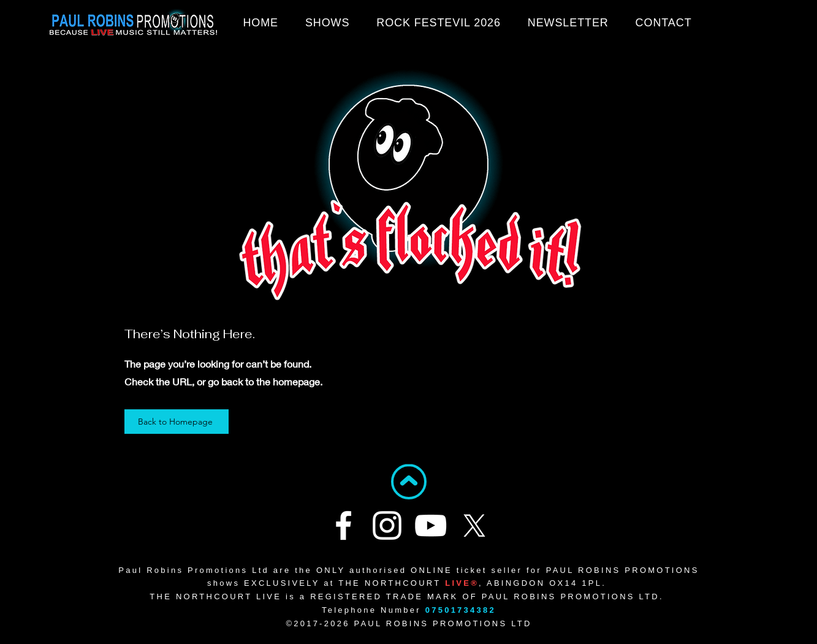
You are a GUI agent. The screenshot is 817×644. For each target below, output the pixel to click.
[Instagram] (387, 525)
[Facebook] (344, 525)
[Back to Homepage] (177, 422)
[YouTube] (431, 525)
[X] (474, 525)
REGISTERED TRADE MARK (384, 597)
